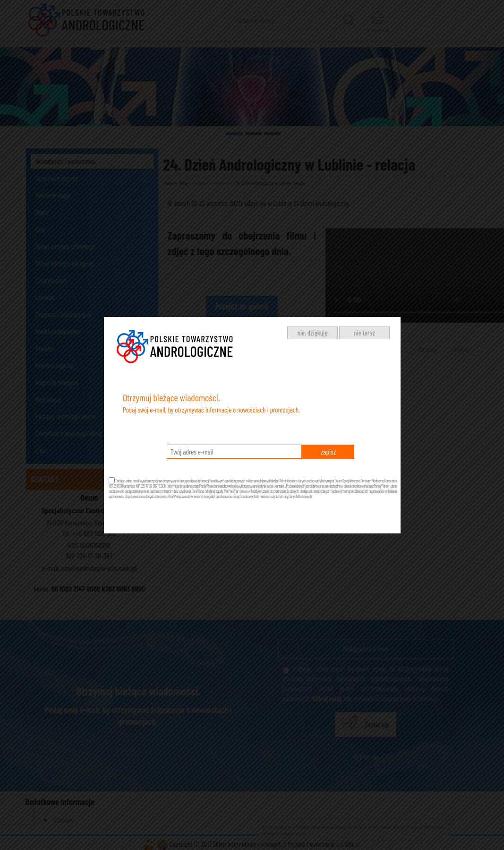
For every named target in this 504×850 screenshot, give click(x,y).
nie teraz (364, 333)
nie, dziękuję (313, 333)
